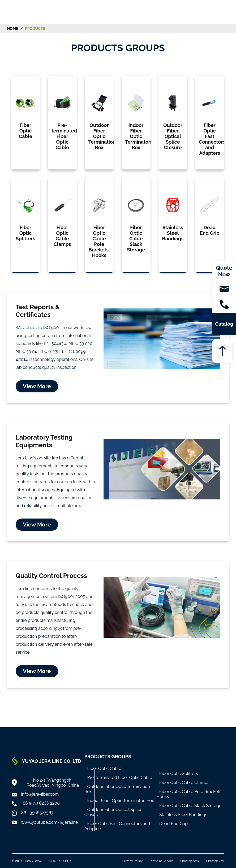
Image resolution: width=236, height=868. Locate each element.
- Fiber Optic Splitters (177, 774)
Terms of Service (161, 861)
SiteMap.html (190, 861)
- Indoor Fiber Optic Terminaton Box (119, 801)
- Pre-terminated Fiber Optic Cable (118, 778)
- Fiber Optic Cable (103, 769)
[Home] (18, 12)
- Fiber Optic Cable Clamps (183, 783)
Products (35, 29)
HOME (13, 29)
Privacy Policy (132, 861)
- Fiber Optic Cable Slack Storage (189, 806)
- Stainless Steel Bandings (182, 815)
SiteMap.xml (215, 861)
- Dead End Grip (172, 824)
